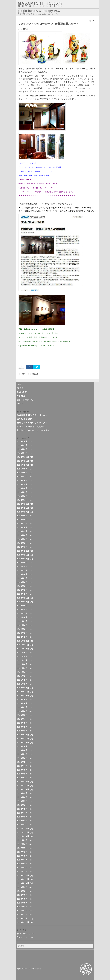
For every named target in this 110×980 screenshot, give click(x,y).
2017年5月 (22, 856)
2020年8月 (22, 703)
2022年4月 (22, 625)
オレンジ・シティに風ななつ (31, 427)
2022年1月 (22, 637)
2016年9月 (22, 887)
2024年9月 (22, 516)
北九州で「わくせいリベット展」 (33, 430)
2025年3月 (22, 492)
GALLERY (22, 392)
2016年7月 (22, 895)
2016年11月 (23, 879)
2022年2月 (22, 633)
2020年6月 (22, 711)
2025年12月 (23, 457)
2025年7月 (22, 477)
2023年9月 (22, 563)
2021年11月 (23, 645)
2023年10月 (23, 559)
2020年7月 (22, 707)
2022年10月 (23, 602)
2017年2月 (22, 868)
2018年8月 (22, 797)
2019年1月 (22, 778)
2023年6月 (22, 574)
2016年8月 (22, 891)
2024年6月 (22, 527)
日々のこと (34, 374)
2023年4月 (22, 582)
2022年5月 (22, 621)
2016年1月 (22, 918)
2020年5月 (22, 715)
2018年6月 (22, 805)
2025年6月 (22, 480)
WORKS (21, 396)
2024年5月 (22, 531)
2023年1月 (22, 594)
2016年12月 (23, 875)
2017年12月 (23, 828)
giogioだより (24, 933)
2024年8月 (22, 520)
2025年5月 (22, 484)
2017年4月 (22, 860)
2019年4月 (22, 766)
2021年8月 (22, 656)
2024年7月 (22, 523)
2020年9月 (22, 699)
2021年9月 (22, 653)
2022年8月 (22, 610)
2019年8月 (22, 750)
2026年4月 (22, 441)
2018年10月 (23, 789)
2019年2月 (22, 774)
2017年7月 (22, 848)
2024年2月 (22, 543)
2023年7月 (22, 570)
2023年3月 (22, 586)
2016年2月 (22, 915)
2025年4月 (22, 488)
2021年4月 (22, 672)
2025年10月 (23, 465)
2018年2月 (22, 821)
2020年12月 (23, 688)
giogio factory (25, 400)
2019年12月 (23, 735)
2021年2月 (22, 680)
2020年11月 (23, 692)
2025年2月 (22, 496)
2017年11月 (23, 832)
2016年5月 (22, 903)
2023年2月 (22, 590)
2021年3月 (22, 676)
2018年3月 (22, 817)
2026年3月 (22, 445)
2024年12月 (23, 504)
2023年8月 (22, 567)
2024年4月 (22, 535)
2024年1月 (22, 547)
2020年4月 (22, 719)
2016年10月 (23, 883)
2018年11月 (23, 785)
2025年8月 (22, 473)
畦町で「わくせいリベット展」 (32, 423)
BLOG (20, 388)
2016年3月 (22, 911)
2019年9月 (22, 746)
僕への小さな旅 (24, 419)
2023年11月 (23, 555)
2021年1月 (22, 684)
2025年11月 (23, 461)
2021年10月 (23, 649)
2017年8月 (22, 844)
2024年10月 (23, 512)
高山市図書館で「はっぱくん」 (32, 415)
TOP (19, 384)
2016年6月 (22, 899)
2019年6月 (22, 758)
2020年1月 (22, 731)
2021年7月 (22, 660)
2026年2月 (22, 449)
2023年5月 (22, 578)
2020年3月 (22, 723)
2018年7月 (22, 801)
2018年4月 (22, 813)
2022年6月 (22, 617)
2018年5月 (22, 809)
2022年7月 (22, 613)
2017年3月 (22, 864)
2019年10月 (23, 742)
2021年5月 (22, 668)
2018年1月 (22, 825)
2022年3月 (22, 629)
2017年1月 (22, 871)
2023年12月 (23, 551)
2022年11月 (23, 598)
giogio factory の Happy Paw (39, 11)
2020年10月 (23, 696)
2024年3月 (22, 539)
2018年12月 (23, 782)
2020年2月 (22, 727)
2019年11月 (23, 739)
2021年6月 (22, 664)
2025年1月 (22, 500)
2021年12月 (23, 641)
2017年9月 (22, 840)
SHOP (20, 404)
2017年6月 (22, 852)
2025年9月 (22, 469)
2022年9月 (22, 606)
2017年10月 (23, 836)
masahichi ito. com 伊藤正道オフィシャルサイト (45, 4)
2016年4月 (22, 907)
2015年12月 (23, 922)
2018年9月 (22, 793)
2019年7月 (22, 754)
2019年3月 (22, 770)
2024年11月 (23, 508)
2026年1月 (22, 453)
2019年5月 (22, 762)
